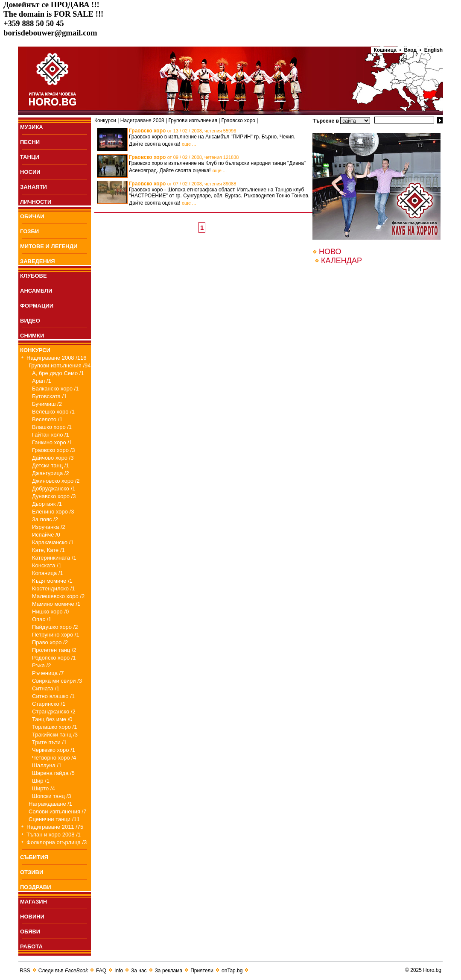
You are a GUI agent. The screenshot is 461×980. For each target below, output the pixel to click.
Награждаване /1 (50, 804)
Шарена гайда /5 (53, 773)
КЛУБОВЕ (34, 276)
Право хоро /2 (50, 642)
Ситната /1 (46, 688)
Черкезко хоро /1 (54, 750)
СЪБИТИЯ (34, 857)
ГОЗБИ (29, 231)
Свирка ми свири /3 (57, 681)
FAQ (101, 971)
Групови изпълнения (193, 120)
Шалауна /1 (47, 765)
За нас (139, 971)
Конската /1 (47, 565)
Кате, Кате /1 (48, 550)
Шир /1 (41, 781)
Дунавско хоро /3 (54, 496)
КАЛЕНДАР (341, 261)
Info (119, 971)
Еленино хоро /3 (53, 512)
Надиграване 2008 (142, 120)
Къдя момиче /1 (52, 581)
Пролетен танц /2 (54, 650)
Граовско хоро (238, 120)
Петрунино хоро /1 (56, 635)
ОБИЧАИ (32, 216)
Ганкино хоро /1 (52, 442)
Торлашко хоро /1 (54, 727)
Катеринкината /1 (54, 558)
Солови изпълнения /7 (57, 811)
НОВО (330, 252)
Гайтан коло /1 (51, 435)
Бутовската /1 (49, 396)
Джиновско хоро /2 (56, 481)
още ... (189, 144)
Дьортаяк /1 (47, 504)
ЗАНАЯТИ (34, 187)
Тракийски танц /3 (55, 735)
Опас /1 (42, 619)
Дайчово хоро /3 (53, 458)
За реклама (169, 971)
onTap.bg (232, 971)
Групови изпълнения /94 (60, 365)
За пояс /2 (45, 519)
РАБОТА (31, 946)
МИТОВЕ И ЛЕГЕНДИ (49, 246)
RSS (25, 971)
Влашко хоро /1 (52, 427)
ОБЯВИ (30, 932)
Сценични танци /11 (54, 819)
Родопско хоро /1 (54, 658)
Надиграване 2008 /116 (57, 358)
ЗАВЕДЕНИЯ (38, 261)
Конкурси (105, 120)
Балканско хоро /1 (55, 389)
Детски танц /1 (51, 465)
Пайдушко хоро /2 (55, 627)
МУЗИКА (32, 127)
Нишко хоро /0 (50, 612)
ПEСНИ (30, 142)
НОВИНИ (32, 917)
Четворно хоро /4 (54, 758)
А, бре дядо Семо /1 (58, 373)
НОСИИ (30, 172)
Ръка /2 (41, 665)
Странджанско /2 (54, 712)
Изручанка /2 (49, 527)
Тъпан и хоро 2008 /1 (54, 835)
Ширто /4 (44, 788)
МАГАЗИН (34, 902)
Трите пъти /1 (49, 742)
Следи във (63, 971)
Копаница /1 (48, 573)
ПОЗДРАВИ (36, 887)
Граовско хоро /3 (53, 450)
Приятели (202, 971)
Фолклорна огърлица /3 (57, 842)
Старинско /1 (49, 704)
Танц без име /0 (52, 719)
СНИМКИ (32, 336)
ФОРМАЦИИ (37, 306)
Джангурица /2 (51, 473)
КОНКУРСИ (35, 350)
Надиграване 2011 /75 (55, 827)
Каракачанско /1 (53, 542)
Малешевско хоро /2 (58, 596)
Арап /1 (42, 381)
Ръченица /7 (48, 673)
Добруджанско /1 (54, 489)
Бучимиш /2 (47, 404)
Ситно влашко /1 (53, 696)
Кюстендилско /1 (54, 588)
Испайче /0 (46, 535)
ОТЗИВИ (32, 872)
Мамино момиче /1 (56, 604)
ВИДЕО (30, 321)
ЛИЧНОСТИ (36, 202)
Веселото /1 (47, 419)
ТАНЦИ (30, 157)
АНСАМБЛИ (36, 291)
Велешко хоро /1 (53, 412)
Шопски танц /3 (51, 796)
